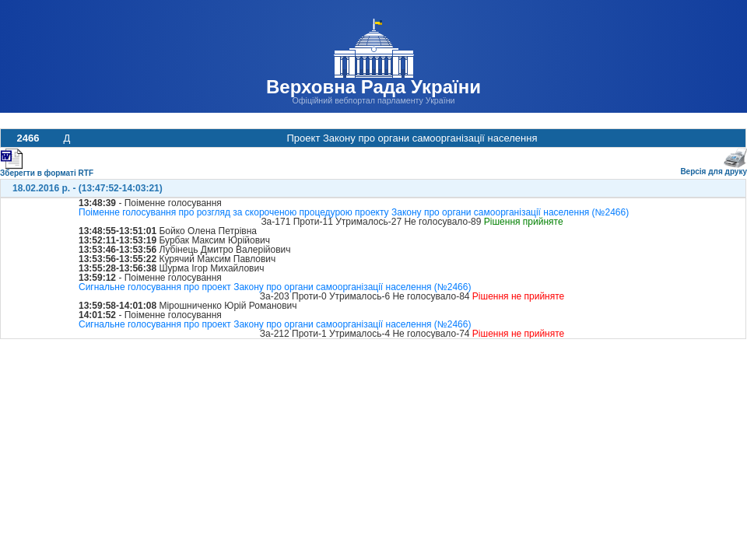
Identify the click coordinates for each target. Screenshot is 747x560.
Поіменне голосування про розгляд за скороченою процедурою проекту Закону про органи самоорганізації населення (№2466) (354, 212)
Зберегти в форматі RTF (47, 170)
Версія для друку (714, 168)
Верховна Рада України (373, 87)
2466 (28, 138)
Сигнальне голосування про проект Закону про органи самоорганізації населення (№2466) (275, 287)
